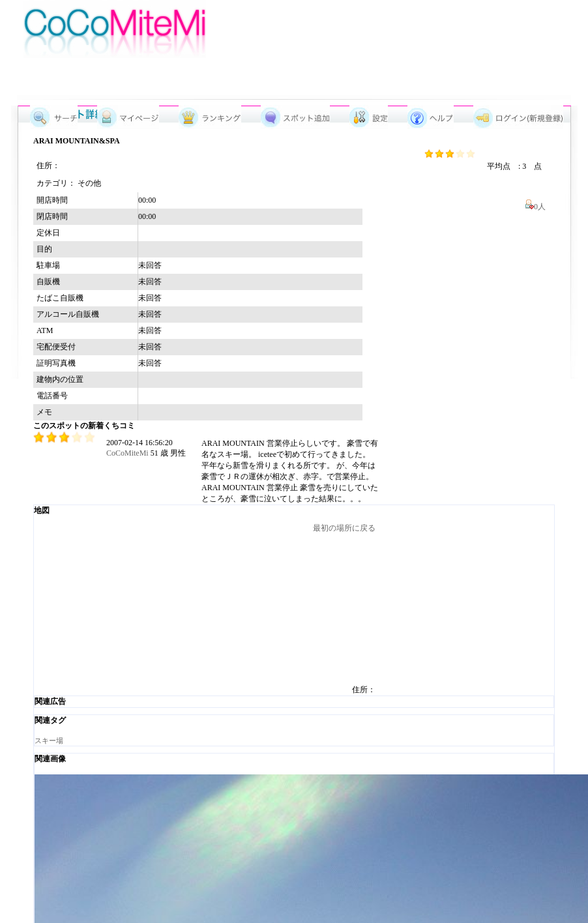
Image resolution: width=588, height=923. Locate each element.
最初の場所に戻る (344, 528)
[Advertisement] (309, 44)
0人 (537, 207)
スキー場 (49, 740)
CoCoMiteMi (127, 453)
